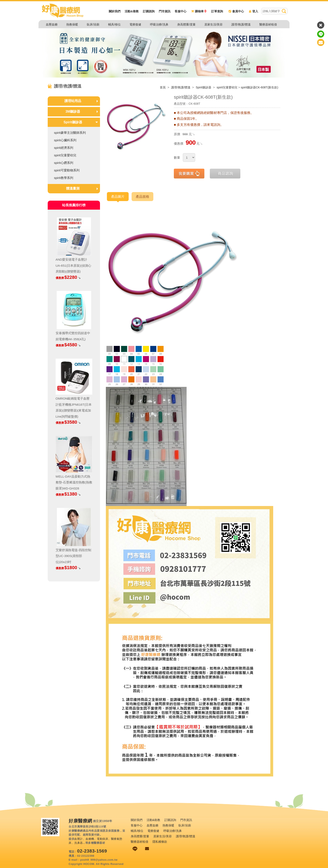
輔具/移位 (114, 24)
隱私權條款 (160, 842)
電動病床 (102, 839)
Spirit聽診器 (204, 87)
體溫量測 (73, 188)
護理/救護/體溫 (241, 24)
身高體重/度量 (186, 24)
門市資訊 (165, 11)
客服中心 (181, 11)
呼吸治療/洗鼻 (159, 24)
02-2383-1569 (92, 851)
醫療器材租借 (268, 24)
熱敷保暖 (72, 24)
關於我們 (115, 11)
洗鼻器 (79, 843)
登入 (254, 11)
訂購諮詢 (149, 11)
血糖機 (90, 839)
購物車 (199, 11)
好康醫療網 (80, 821)
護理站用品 (73, 101)
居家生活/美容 (214, 24)
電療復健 (135, 24)
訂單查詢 (217, 11)
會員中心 (236, 11)
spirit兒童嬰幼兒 (227, 87)
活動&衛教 (132, 11)
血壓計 (79, 839)
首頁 (163, 87)
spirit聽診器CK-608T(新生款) (259, 87)
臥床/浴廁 (93, 24)
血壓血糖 (52, 24)
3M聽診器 (73, 112)
